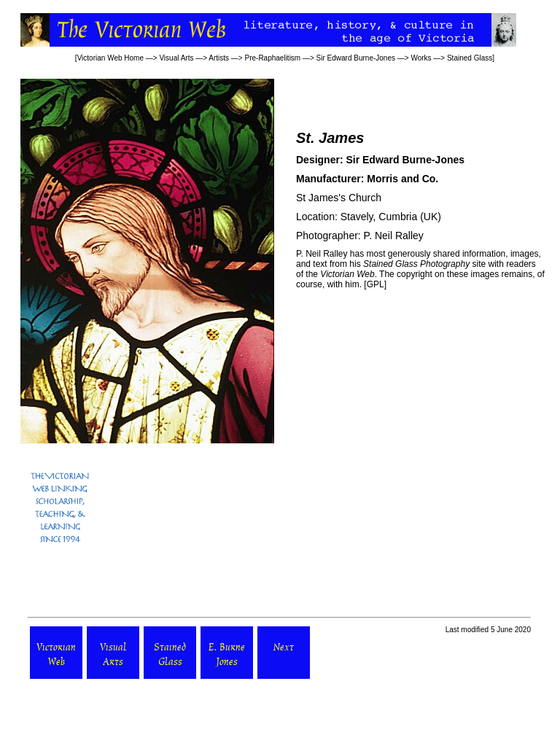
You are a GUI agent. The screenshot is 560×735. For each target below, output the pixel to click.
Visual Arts (176, 58)
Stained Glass (470, 58)
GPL (376, 284)
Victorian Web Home (110, 58)
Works (421, 58)
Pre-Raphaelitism (272, 58)
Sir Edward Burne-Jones (356, 58)
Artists (219, 58)
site (424, 264)
